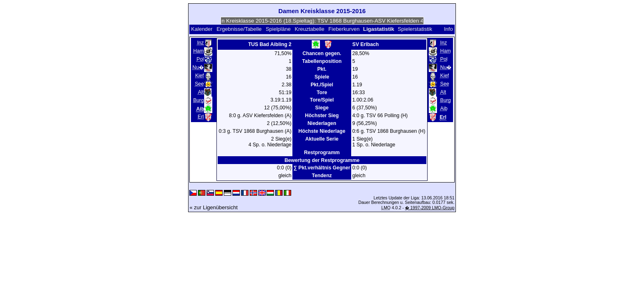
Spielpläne (278, 29)
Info (448, 29)
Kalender (202, 29)
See (199, 84)
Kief (199, 76)
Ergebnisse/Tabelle (239, 29)
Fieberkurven (344, 29)
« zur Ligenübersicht (213, 207)
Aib (444, 109)
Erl (201, 117)
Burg (198, 100)
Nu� (198, 67)
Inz (200, 43)
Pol (200, 59)
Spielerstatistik (415, 29)
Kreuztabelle (309, 29)
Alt (201, 92)
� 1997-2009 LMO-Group (430, 208)
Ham (198, 51)
